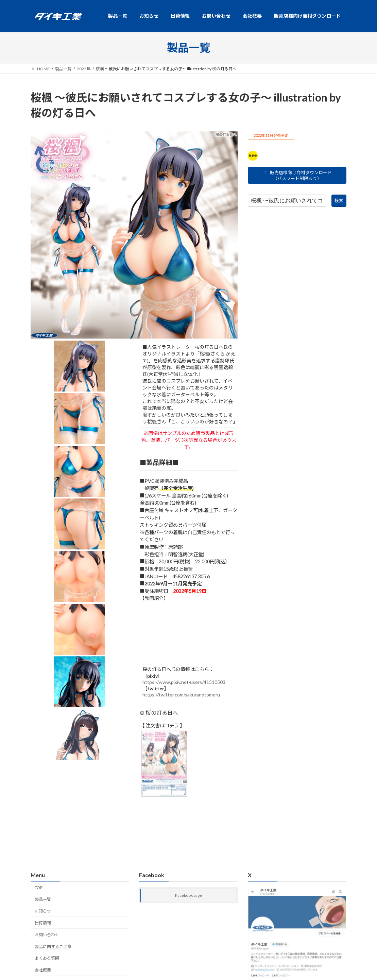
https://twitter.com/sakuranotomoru (181, 695)
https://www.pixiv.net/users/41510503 (184, 682)
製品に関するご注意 (53, 946)
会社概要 (43, 970)
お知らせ (43, 911)
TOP (39, 887)
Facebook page (188, 895)
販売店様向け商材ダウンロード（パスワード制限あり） (297, 175)
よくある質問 (47, 958)
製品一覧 (43, 899)
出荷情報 (43, 923)
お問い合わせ (47, 934)
